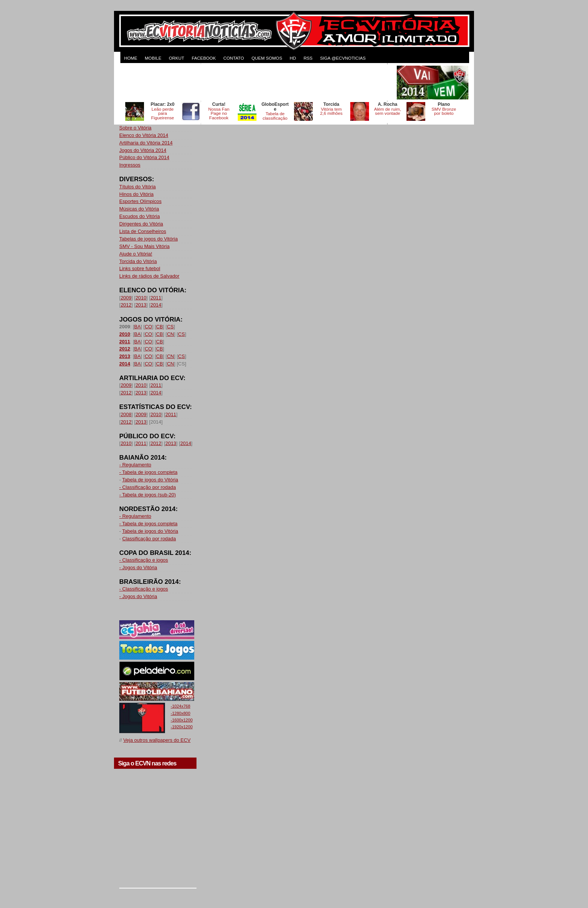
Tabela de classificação (275, 116)
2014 (156, 305)
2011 (156, 298)
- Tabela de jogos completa (148, 472)
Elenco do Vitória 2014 (144, 135)
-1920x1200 (181, 727)
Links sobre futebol (140, 268)
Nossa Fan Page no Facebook (219, 113)
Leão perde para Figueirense (163, 113)
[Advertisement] (257, 83)
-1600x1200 (181, 720)
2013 (141, 305)
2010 (141, 298)
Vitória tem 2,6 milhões (331, 111)
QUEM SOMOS (267, 58)
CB (159, 327)
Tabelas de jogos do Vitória (148, 239)
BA (137, 327)
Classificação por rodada (149, 539)
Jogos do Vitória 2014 (143, 150)
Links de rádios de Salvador (149, 276)
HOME (131, 58)
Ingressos (130, 165)
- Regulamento (135, 465)
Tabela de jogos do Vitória (150, 480)
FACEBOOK (204, 58)
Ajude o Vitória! (136, 254)
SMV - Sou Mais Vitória (144, 246)
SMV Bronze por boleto (444, 111)
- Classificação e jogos (144, 560)
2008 (126, 414)
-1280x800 (180, 713)
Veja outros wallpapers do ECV (157, 740)
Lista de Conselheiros (143, 231)
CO (148, 327)
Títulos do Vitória (137, 187)
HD (293, 58)
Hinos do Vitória (136, 194)
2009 (126, 298)
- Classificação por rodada (148, 487)
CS (170, 327)
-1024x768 (180, 706)
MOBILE (153, 58)
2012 (126, 305)
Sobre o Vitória (135, 128)
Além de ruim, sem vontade (387, 111)
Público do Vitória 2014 (144, 157)
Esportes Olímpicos (140, 201)
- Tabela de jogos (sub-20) (148, 495)
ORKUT (176, 58)
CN (170, 334)
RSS (308, 58)
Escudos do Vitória (139, 216)
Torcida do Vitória (138, 261)
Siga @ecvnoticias (343, 58)
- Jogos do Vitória (138, 567)
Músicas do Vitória (139, 209)
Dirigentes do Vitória (141, 224)
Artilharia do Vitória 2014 (146, 143)
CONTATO (233, 58)
